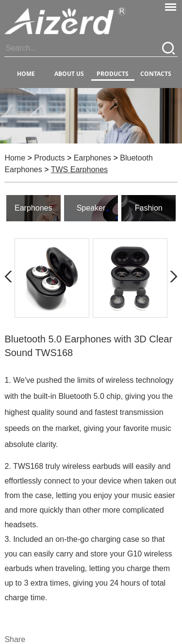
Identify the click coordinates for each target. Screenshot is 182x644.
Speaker (91, 208)
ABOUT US (69, 74)
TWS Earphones (79, 170)
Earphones (92, 158)
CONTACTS (156, 74)
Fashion (149, 208)
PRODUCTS (113, 74)
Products (49, 158)
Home (26, 74)
